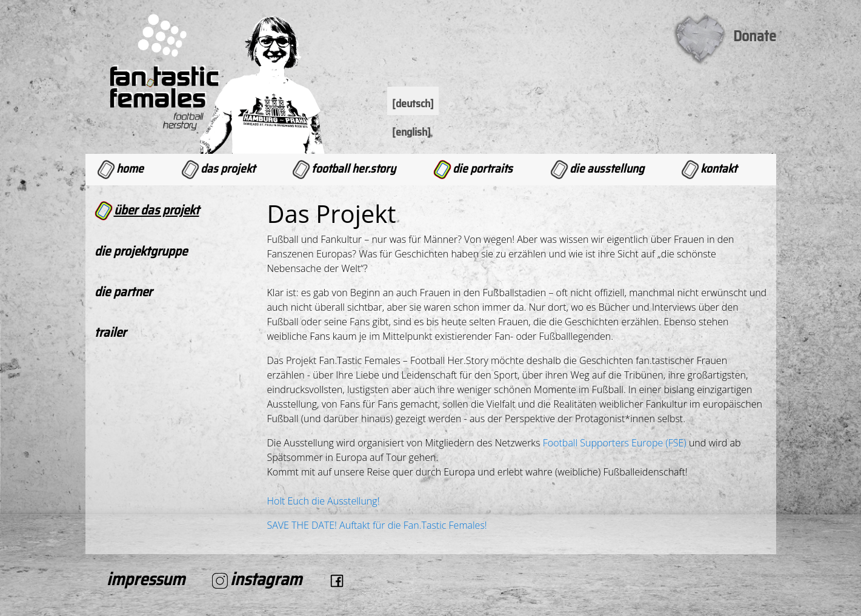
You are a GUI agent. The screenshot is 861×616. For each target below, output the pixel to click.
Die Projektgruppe (141, 251)
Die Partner (123, 292)
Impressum (146, 579)
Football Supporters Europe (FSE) (615, 443)
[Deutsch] (413, 104)
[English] (411, 132)
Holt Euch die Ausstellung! (324, 501)
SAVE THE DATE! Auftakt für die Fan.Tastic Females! (377, 525)
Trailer (110, 332)
